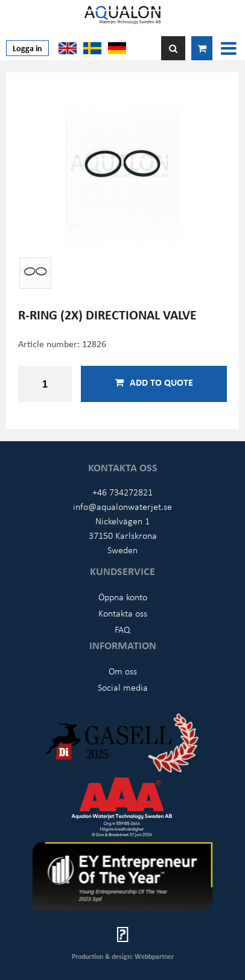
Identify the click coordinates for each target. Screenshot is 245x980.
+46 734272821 (122, 492)
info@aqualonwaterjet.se (122, 506)
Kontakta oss (123, 613)
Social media (123, 687)
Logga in (27, 48)
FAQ (122, 629)
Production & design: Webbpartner (123, 956)
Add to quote (154, 382)
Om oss (123, 671)
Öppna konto (123, 597)
